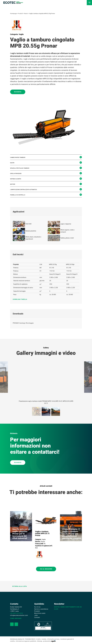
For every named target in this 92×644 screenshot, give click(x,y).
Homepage (13, 14)
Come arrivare (16, 618)
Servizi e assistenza (41, 609)
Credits (38, 639)
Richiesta (18, 92)
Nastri (26, 14)
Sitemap (40, 641)
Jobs (36, 615)
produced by (49, 641)
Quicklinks (39, 604)
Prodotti (21, 14)
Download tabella (21, 299)
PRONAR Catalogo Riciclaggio (23, 323)
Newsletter (59, 604)
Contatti (37, 617)
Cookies (44, 639)
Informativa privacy (53, 639)
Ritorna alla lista (18, 586)
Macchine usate (40, 613)
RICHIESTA (18, 463)
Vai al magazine (46, 569)
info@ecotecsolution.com (19, 615)
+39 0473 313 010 (16, 613)
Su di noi (37, 607)
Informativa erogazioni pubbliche (26, 641)
